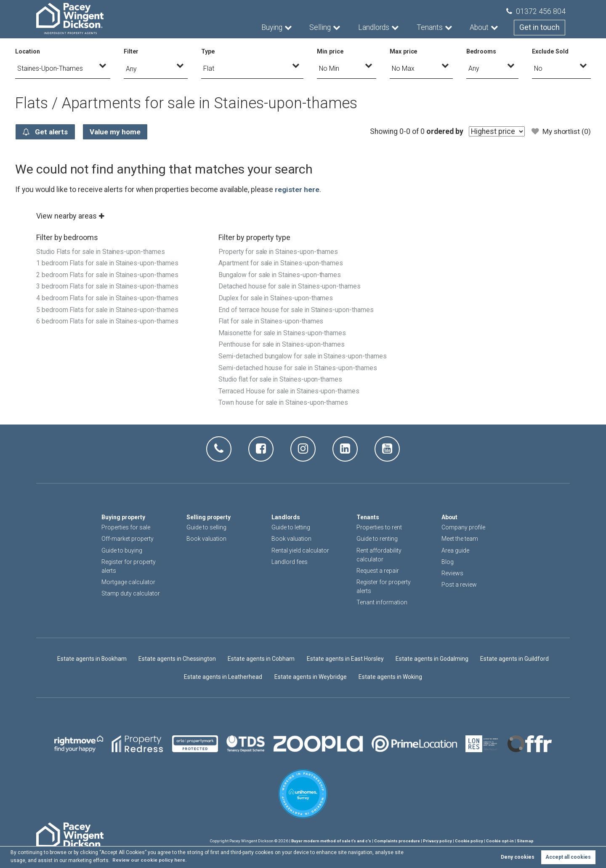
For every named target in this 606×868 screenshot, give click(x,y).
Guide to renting (377, 539)
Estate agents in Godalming (433, 659)
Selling (321, 27)
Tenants (431, 27)
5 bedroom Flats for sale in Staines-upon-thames (108, 308)
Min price (330, 51)
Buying (273, 27)
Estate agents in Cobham (261, 659)
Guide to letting (291, 527)
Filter (131, 51)
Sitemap (525, 841)
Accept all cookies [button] (568, 857)
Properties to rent (379, 527)
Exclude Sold (550, 51)
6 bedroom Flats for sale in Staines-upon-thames (108, 320)
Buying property (124, 517)
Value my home (118, 132)
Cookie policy (469, 841)
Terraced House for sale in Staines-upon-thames (290, 400)
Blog (448, 562)
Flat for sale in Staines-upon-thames (272, 320)
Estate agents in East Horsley (346, 659)
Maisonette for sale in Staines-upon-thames (283, 331)
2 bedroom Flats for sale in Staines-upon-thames (108, 274)
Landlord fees (290, 562)
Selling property (209, 517)
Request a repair (378, 571)
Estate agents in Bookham (91, 659)
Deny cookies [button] (518, 857)
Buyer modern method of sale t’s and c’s (331, 841)
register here (297, 190)
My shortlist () (561, 131)
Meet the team (460, 539)
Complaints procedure (397, 841)
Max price (404, 51)
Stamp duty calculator (131, 593)
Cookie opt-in (500, 841)
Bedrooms (481, 51)
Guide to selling (206, 527)
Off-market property (128, 539)
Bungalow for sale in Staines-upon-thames (280, 274)
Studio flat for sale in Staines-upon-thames (281, 389)
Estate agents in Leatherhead (223, 676)
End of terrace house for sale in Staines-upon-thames (296, 308)
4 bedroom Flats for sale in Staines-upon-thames (108, 297)
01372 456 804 (536, 11)
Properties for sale (126, 527)
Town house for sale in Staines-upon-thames (284, 411)
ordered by (443, 131)
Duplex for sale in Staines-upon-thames (276, 297)
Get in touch (540, 27)
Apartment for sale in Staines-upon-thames (281, 263)
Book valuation (206, 539)
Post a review (459, 585)
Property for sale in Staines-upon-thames (279, 252)
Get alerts (46, 132)
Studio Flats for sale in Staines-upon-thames (102, 252)
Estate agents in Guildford (516, 659)
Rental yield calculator (300, 550)
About (480, 27)
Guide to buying (122, 550)
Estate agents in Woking (390, 676)
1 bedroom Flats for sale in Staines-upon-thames (108, 263)
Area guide (455, 550)
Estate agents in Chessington (177, 659)
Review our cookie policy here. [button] (151, 860)
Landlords (375, 27)
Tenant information (382, 602)
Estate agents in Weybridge (310, 676)
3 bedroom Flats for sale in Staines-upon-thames (108, 286)
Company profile (463, 527)
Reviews (452, 573)
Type (208, 51)
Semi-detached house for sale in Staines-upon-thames (298, 377)
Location (28, 51)
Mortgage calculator (128, 582)
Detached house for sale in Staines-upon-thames (290, 286)
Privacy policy (437, 841)
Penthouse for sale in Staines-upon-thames (282, 343)
